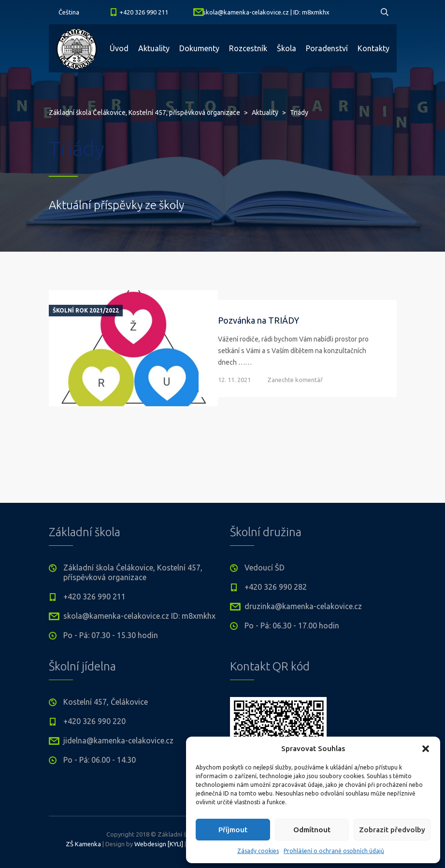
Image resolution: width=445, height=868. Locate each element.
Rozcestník (248, 48)
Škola (287, 48)
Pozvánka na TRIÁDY (258, 320)
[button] (426, 749)
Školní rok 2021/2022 (86, 311)
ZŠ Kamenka (83, 844)
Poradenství (327, 48)
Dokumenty (199, 48)
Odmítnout (312, 830)
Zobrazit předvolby (392, 830)
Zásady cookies (258, 851)
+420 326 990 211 (144, 12)
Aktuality (154, 48)
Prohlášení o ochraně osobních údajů (334, 851)
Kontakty (373, 48)
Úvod (119, 48)
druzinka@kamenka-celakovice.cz (303, 606)
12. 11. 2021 (234, 380)
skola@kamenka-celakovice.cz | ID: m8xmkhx (266, 12)
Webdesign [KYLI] (159, 844)
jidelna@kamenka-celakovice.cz (118, 740)
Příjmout (233, 830)
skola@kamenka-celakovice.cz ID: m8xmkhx (139, 616)
